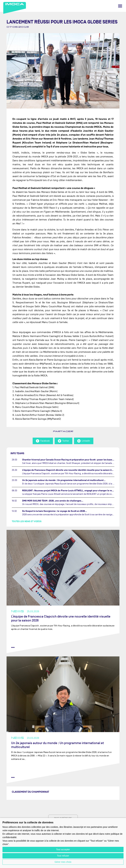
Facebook (43, 441)
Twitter (63, 441)
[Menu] (120, 6)
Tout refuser (63, 856)
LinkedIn (84, 441)
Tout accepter (63, 849)
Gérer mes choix (63, 862)
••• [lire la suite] (13, 647)
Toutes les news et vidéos (27, 521)
